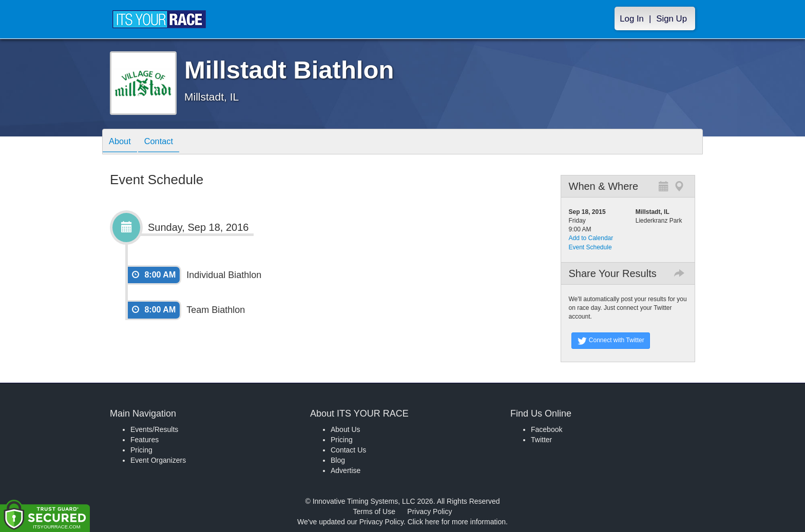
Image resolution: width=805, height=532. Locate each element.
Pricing (141, 450)
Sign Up (672, 19)
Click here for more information (457, 522)
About (122, 142)
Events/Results (154, 429)
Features (145, 440)
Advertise (346, 470)
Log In (632, 19)
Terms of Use (374, 511)
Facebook (547, 429)
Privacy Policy (429, 511)
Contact (164, 142)
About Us (346, 429)
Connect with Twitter (611, 341)
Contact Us (348, 450)
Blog (338, 460)
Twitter (541, 440)
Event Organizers (158, 460)
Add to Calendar (591, 238)
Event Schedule (590, 247)
